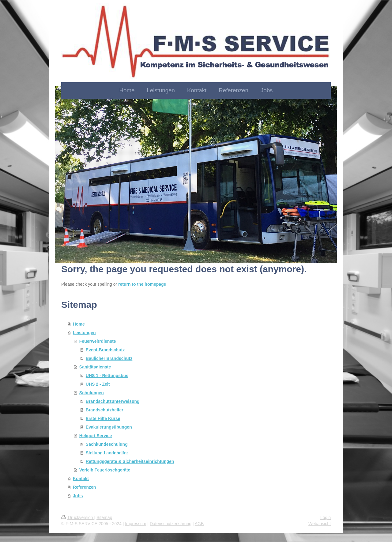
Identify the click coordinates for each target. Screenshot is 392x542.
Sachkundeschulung (107, 444)
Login (326, 517)
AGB (199, 524)
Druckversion (78, 517)
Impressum (136, 524)
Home (79, 324)
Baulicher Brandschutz (109, 358)
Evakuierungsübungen (109, 427)
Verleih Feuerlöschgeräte (105, 470)
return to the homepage (142, 284)
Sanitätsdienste (95, 367)
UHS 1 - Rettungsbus (107, 376)
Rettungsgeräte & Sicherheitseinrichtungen (130, 461)
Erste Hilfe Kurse (103, 418)
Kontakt (81, 479)
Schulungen (92, 393)
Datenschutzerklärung (171, 524)
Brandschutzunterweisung (113, 401)
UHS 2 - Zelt (98, 384)
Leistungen (84, 333)
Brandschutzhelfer (105, 410)
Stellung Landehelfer (107, 453)
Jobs (78, 496)
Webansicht (320, 524)
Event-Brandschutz (105, 350)
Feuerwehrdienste (98, 341)
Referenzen (84, 487)
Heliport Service (96, 436)
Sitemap (104, 517)
